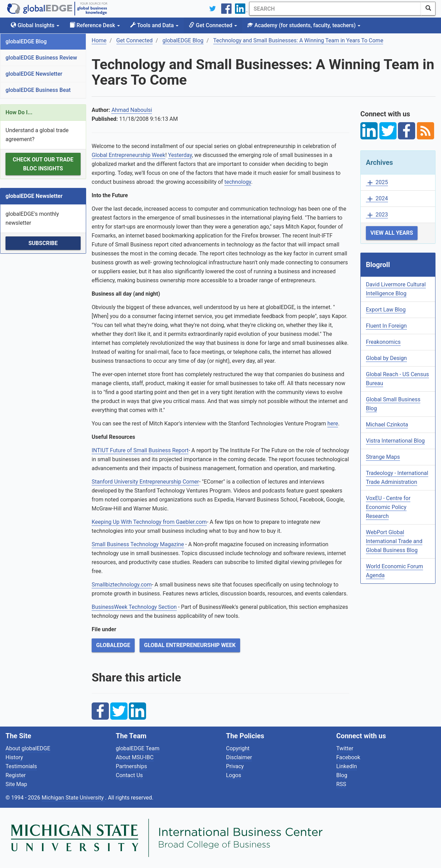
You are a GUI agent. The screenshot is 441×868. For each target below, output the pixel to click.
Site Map (16, 784)
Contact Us (129, 775)
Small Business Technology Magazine (138, 544)
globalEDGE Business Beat (38, 90)
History (14, 757)
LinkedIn (347, 766)
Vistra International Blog (395, 441)
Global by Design (386, 358)
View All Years (392, 233)
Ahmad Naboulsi (132, 110)
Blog (342, 775)
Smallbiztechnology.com (122, 585)
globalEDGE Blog (26, 41)
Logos (234, 775)
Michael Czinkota (387, 425)
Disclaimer (239, 757)
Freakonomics (383, 342)
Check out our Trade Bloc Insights (43, 164)
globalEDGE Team (138, 748)
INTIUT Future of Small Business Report (140, 450)
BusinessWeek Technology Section (134, 607)
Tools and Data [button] (154, 25)
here (333, 424)
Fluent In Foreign (386, 326)
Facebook (348, 757)
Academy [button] (304, 25)
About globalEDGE (28, 748)
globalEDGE (113, 645)
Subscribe (43, 243)
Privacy (235, 766)
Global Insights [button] (35, 25)
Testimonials (21, 766)
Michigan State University (73, 798)
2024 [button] (377, 199)
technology (238, 182)
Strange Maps (383, 457)
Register (16, 775)
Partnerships (131, 766)
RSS (341, 784)
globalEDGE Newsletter (34, 74)
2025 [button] (377, 183)
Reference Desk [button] (95, 25)
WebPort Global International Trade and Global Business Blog (394, 541)
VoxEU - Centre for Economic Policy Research (388, 507)
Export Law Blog (386, 310)
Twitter (345, 748)
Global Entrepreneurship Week (129, 155)
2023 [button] (377, 215)
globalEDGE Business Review (41, 58)
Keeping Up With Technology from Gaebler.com (149, 522)
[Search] (335, 9)
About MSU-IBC (135, 757)
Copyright (238, 748)
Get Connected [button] (213, 25)
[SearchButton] (428, 9)
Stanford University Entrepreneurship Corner (145, 482)
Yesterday (180, 155)
